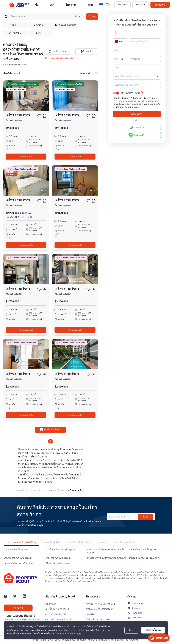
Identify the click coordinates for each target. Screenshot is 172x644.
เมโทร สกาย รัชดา (77, 490)
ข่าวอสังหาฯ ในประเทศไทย (100, 604)
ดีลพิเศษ (15, 33)
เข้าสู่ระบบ (141, 5)
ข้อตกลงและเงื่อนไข (127, 640)
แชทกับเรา (137, 127)
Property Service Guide (98, 619)
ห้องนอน (40, 25)
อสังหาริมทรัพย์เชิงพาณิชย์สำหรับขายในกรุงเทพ (106, 551)
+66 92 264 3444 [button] (139, 613)
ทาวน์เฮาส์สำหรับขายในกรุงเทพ (60, 550)
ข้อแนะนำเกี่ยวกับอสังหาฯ (100, 609)
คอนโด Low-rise (66, 25)
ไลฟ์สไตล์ (91, 614)
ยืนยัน (145, 517)
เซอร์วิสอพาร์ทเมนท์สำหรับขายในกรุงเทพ (106, 558)
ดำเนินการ (137, 114)
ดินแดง (61, 490)
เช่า (52, 5)
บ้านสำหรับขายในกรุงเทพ (16, 550)
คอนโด (40, 490)
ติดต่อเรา (160, 5)
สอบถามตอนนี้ (26, 157)
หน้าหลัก (21, 490)
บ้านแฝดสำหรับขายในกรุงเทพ (18, 558)
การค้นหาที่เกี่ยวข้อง (79, 542)
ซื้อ (37, 5)
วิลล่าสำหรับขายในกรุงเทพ (58, 558)
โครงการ (102, 542)
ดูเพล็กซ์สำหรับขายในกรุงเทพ (143, 550)
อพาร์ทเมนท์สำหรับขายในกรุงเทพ (145, 558)
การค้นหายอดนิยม (125, 542)
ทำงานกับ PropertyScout (58, 619)
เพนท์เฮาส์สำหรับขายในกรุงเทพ (18, 563)
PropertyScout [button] (138, 603)
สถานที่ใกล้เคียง (52, 542)
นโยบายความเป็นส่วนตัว (130, 101)
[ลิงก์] (79, 634)
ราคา (15, 25)
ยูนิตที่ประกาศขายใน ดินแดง (37, 482)
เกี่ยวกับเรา (51, 604)
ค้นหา (92, 17)
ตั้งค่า (132, 630)
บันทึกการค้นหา (58, 52)
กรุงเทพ (50, 490)
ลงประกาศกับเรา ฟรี (56, 614)
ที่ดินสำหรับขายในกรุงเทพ (58, 563)
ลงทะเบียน (123, 5)
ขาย (90, 5)
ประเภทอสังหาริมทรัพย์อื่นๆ (21, 542)
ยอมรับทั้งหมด (153, 630)
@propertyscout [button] (138, 608)
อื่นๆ (40, 33)
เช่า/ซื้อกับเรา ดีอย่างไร (57, 609)
